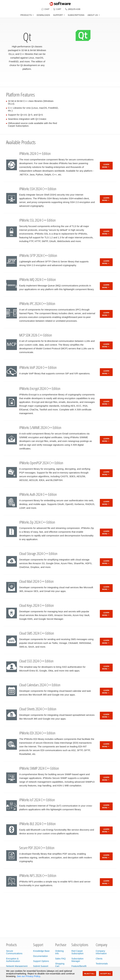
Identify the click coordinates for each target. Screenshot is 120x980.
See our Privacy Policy (28, 976)
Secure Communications (14, 952)
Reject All (89, 974)
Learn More (106, 166)
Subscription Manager (77, 960)
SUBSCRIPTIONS (76, 15)
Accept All (106, 974)
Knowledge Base (41, 951)
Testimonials (102, 964)
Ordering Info (59, 952)
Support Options (41, 961)
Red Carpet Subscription (77, 952)
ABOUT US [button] (93, 15)
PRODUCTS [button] (26, 15)
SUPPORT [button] (58, 15)
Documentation (40, 956)
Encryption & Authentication (13, 960)
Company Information (101, 952)
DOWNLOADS (43, 15)
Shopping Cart (60, 965)
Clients (99, 959)
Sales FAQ (60, 959)
